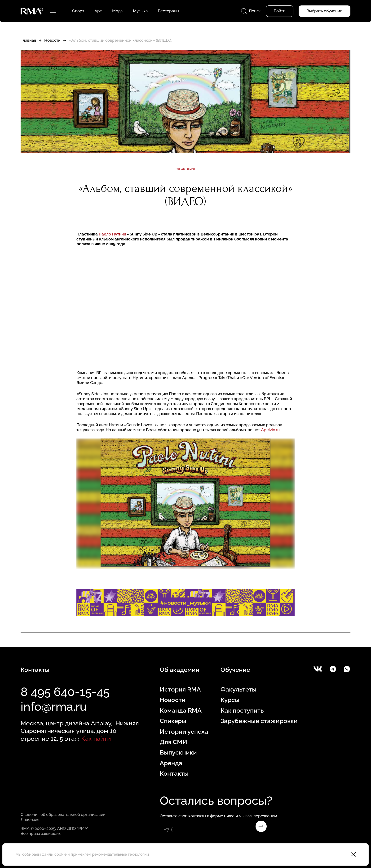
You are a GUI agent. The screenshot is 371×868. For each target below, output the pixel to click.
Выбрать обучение (324, 11)
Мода (117, 11)
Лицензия (30, 819)
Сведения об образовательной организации (63, 814)
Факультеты (238, 689)
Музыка (140, 11)
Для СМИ (173, 742)
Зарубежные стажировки (259, 721)
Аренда (171, 763)
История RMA (180, 689)
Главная (28, 40)
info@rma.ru (54, 707)
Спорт (78, 11)
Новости (52, 40)
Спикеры (173, 721)
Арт (98, 11)
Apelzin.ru (270, 430)
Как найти (96, 739)
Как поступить (242, 710)
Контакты (174, 773)
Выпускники (178, 752)
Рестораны (168, 11)
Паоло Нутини (113, 234)
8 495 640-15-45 (65, 692)
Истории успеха (184, 731)
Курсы (230, 700)
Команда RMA (181, 710)
